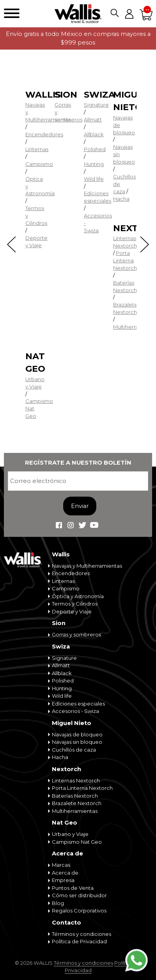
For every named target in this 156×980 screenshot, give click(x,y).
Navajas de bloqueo (77, 734)
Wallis (43, 95)
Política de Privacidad (79, 941)
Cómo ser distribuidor (79, 895)
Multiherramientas (75, 811)
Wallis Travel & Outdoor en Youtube (94, 525)
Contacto (66, 923)
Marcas (61, 865)
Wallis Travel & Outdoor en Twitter (82, 525)
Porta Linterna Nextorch (125, 260)
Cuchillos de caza (74, 750)
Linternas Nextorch (76, 780)
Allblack (94, 134)
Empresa (63, 880)
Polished (95, 149)
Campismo (39, 164)
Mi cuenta (129, 14)
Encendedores (44, 134)
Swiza (99, 95)
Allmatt (93, 119)
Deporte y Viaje (72, 611)
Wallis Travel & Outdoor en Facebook (59, 525)
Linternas (37, 149)
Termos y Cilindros (75, 604)
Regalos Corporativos (79, 911)
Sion (66, 95)
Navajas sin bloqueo (77, 742)
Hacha (121, 199)
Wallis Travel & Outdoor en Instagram (71, 525)
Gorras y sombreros (76, 634)
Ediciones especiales (78, 704)
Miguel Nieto (72, 723)
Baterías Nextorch (75, 796)
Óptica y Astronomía (78, 596)
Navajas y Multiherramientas (87, 566)
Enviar (80, 506)
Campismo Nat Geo (77, 842)
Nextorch (66, 769)
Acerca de (67, 853)
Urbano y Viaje (70, 834)
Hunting (94, 164)
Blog (58, 903)
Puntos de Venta (73, 888)
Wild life (94, 179)
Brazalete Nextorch (77, 803)
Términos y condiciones (82, 934)
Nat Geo (65, 823)
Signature (96, 105)
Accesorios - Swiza (75, 711)
